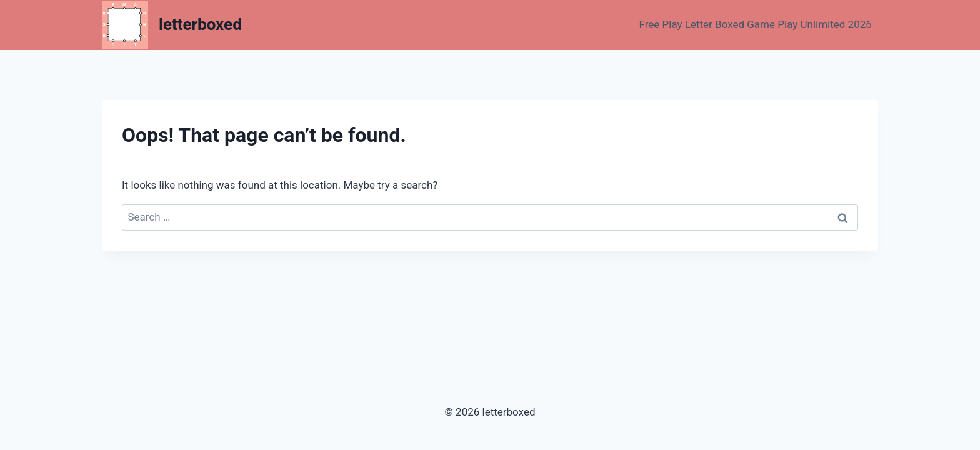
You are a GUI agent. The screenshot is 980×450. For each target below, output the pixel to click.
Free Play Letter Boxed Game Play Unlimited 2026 (756, 24)
